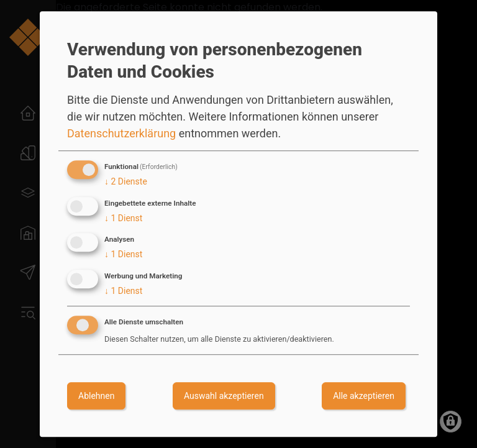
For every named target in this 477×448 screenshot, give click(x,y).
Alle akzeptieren (364, 396)
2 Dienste (126, 181)
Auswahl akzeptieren (224, 396)
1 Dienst (123, 218)
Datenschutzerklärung (121, 133)
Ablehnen (96, 396)
